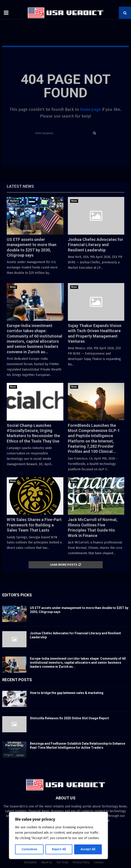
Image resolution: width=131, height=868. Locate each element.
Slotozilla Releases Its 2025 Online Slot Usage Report (69, 718)
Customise (29, 849)
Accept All (88, 849)
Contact (99, 862)
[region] (58, 835)
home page (91, 109)
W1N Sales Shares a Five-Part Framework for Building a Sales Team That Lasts (34, 525)
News (74, 201)
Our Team (62, 862)
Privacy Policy (81, 862)
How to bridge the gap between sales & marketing (67, 693)
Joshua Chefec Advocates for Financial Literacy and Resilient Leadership (95, 245)
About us (47, 862)
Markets (15, 201)
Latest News (20, 186)
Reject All (59, 849)
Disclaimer (31, 862)
